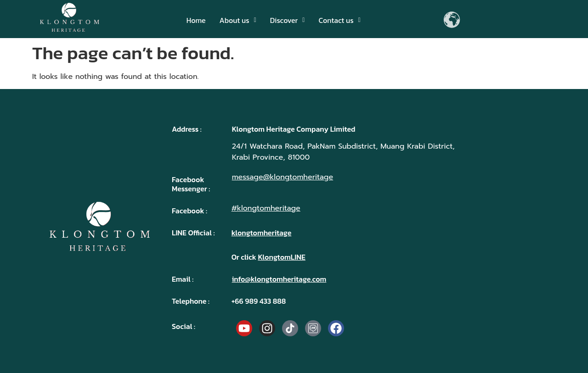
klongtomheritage (262, 233)
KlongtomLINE (281, 257)
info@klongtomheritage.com (279, 279)
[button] (238, 20)
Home (196, 20)
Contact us (339, 20)
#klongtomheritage (266, 208)
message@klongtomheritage (283, 177)
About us (238, 20)
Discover (288, 20)
